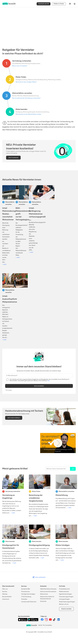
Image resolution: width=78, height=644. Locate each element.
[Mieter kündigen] (66, 543)
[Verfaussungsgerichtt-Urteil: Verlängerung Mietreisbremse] (32, 219)
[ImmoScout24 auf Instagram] (46, 621)
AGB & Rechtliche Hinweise (48, 589)
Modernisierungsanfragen (67, 602)
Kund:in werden (66, 609)
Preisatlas (24, 599)
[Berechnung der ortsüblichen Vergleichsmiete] (39, 496)
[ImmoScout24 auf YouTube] (50, 621)
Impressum (6, 599)
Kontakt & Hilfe (26, 589)
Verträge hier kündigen (28, 594)
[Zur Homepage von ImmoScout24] (9, 5)
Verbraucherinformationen (48, 592)
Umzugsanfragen (64, 599)
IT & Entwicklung (26, 597)
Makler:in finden (59, 4)
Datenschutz (44, 594)
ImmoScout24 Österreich (29, 602)
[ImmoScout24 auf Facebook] (42, 621)
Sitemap (5, 594)
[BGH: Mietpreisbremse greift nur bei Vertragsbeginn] (19, 222)
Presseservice (26, 592)
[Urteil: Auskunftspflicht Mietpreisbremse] (6, 307)
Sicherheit (43, 601)
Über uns (5, 589)
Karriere (5, 592)
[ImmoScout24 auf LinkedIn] (59, 621)
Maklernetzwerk (64, 592)
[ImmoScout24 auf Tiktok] (55, 621)
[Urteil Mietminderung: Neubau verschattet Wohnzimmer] (6, 225)
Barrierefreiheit (7, 597)
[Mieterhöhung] (66, 492)
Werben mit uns (64, 604)
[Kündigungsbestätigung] (39, 542)
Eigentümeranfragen (65, 594)
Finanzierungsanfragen (66, 597)
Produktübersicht (64, 589)
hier (48, 381)
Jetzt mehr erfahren (14, 418)
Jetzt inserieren (13, 158)
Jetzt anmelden (39, 386)
